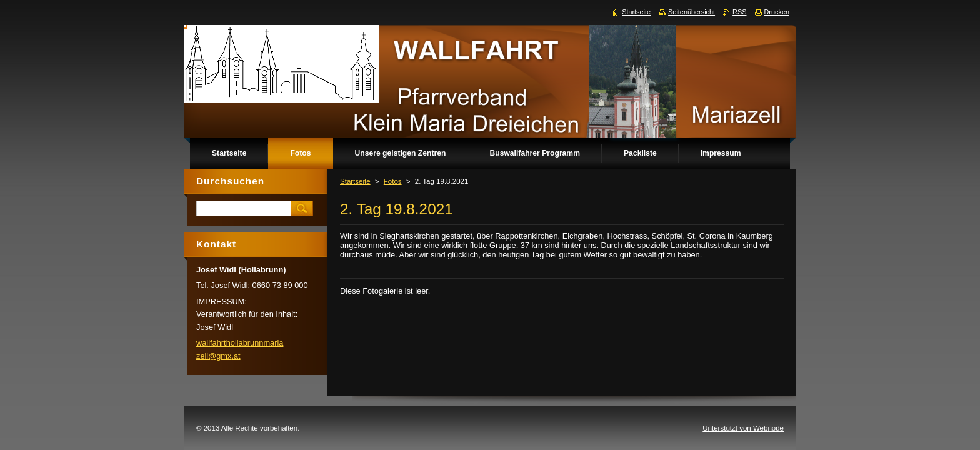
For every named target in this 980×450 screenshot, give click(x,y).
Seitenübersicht (692, 12)
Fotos (393, 181)
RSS (739, 12)
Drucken (777, 12)
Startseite (355, 181)
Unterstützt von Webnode (743, 428)
